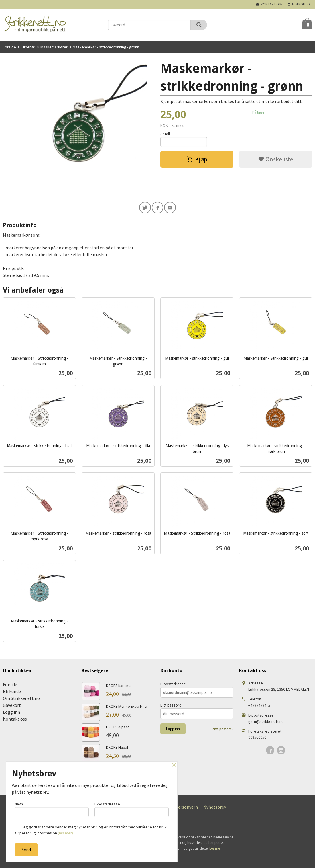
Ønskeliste (276, 160)
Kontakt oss (15, 720)
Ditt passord (171, 706)
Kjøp (197, 160)
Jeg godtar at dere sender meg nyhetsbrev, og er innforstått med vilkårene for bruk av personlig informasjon (91, 830)
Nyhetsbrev (215, 808)
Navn (52, 809)
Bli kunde (12, 692)
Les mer (215, 849)
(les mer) (65, 833)
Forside (9, 47)
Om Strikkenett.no (21, 699)
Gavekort (12, 706)
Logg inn (11, 713)
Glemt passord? (221, 730)
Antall (165, 134)
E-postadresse (173, 685)
